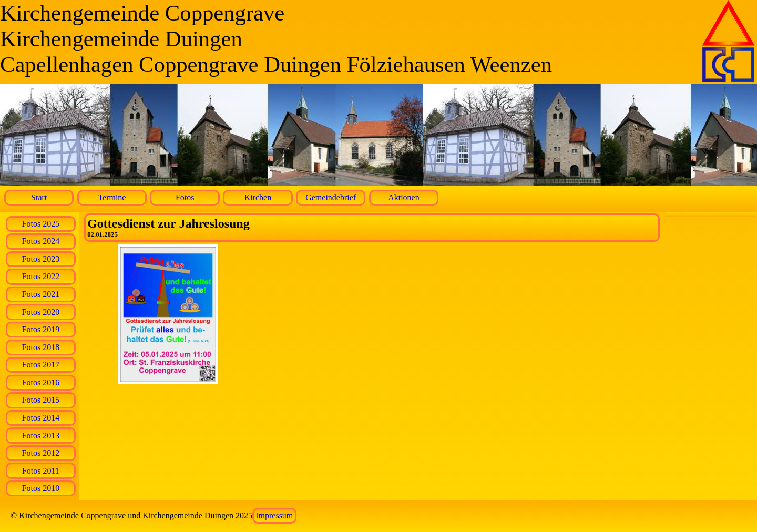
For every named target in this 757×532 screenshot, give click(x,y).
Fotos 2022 (41, 276)
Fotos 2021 (41, 294)
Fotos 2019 (41, 329)
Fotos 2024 (41, 241)
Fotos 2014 (41, 418)
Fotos (185, 197)
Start (39, 197)
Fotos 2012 (41, 453)
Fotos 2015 (41, 400)
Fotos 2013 (41, 436)
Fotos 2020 (41, 312)
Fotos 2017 (41, 365)
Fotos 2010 (41, 488)
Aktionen (404, 197)
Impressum (274, 515)
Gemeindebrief (331, 197)
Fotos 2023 (41, 259)
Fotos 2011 (41, 471)
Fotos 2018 (41, 347)
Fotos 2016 (41, 382)
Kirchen (258, 197)
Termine (112, 197)
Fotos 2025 (41, 224)
